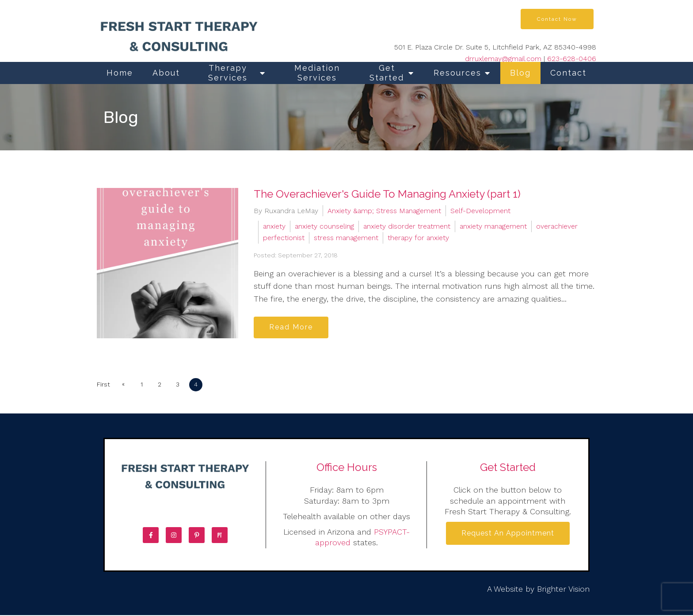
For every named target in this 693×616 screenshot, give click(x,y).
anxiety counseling (324, 226)
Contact (568, 73)
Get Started (387, 73)
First (103, 385)
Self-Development (480, 211)
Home (120, 73)
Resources (457, 73)
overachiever (557, 226)
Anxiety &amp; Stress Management (384, 211)
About (166, 73)
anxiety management (493, 226)
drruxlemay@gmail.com (503, 59)
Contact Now (557, 19)
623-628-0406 (572, 59)
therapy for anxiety (418, 238)
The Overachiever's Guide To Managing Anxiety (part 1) (387, 194)
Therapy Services (228, 73)
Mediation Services (317, 73)
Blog (520, 73)
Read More (292, 327)
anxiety (274, 226)
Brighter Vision (563, 589)
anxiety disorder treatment (407, 226)
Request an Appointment (508, 534)
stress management (346, 238)
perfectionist (284, 238)
